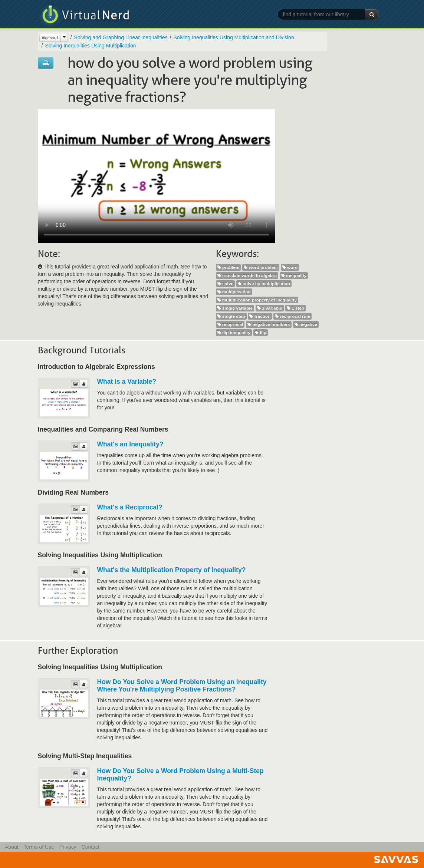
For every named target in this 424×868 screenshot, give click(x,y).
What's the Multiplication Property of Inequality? (172, 570)
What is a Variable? (127, 382)
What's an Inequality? (130, 444)
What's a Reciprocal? (130, 507)
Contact (91, 847)
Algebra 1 (50, 38)
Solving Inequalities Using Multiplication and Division (234, 37)
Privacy (68, 847)
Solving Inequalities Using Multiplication (90, 46)
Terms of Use (39, 847)
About (12, 847)
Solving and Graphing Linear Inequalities (121, 37)
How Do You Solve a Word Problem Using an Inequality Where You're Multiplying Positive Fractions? (182, 686)
